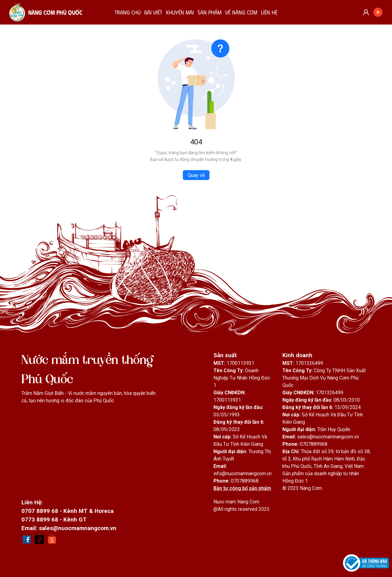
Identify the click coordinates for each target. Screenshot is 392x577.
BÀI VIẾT (153, 12)
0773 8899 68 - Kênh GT (54, 520)
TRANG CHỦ (128, 12)
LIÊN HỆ (269, 12)
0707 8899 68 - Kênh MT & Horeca (68, 511)
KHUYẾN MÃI (180, 12)
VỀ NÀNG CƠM (241, 12)
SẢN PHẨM (209, 12)
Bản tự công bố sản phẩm (242, 488)
